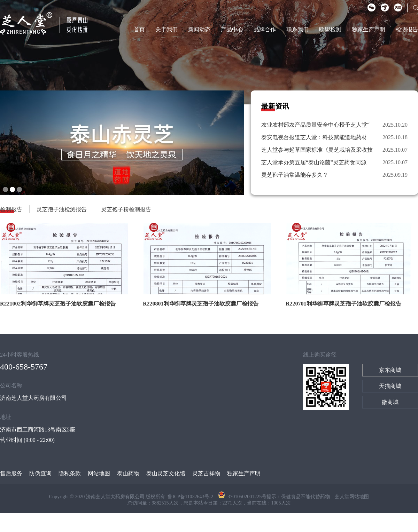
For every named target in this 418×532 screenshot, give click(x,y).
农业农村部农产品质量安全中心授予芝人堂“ (315, 125)
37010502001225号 (242, 497)
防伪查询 (40, 473)
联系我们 (297, 29)
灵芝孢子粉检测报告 (126, 209)
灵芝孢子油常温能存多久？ (295, 175)
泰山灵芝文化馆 (166, 473)
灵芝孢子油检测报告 (62, 209)
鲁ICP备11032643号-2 (191, 497)
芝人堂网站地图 (352, 497)
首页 (139, 29)
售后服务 (11, 473)
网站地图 (99, 473)
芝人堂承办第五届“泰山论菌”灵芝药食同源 (314, 162)
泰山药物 (128, 473)
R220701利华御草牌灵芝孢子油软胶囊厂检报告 (343, 304)
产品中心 (232, 29)
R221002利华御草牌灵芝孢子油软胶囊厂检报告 (58, 304)
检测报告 (407, 29)
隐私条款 (70, 473)
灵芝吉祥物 (206, 473)
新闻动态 (199, 29)
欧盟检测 (330, 29)
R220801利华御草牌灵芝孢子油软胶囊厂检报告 (201, 304)
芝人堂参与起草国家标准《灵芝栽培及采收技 (317, 150)
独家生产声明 (369, 29)
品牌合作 (265, 29)
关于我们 (167, 29)
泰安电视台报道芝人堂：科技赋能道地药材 (314, 137)
